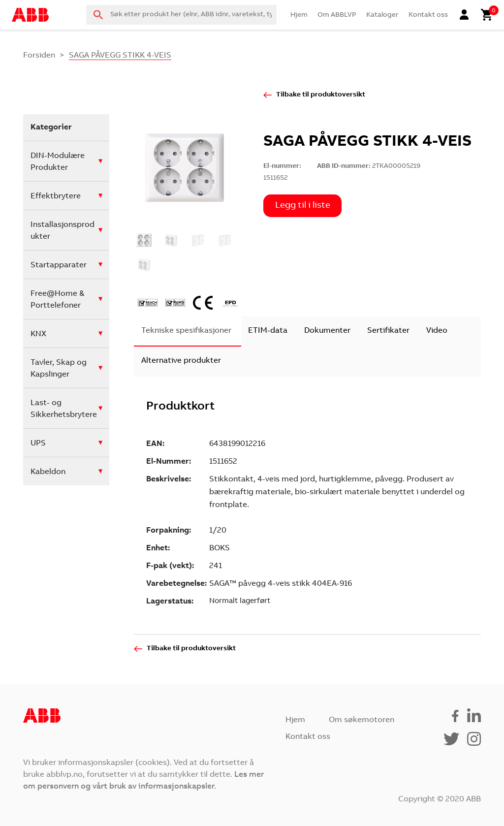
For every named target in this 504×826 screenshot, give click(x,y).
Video (437, 331)
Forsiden (39, 56)
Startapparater (59, 265)
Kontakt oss (428, 15)
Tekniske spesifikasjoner (186, 331)
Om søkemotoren (362, 720)
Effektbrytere (56, 196)
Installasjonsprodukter (63, 231)
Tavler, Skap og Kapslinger (59, 369)
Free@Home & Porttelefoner (57, 300)
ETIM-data (268, 331)
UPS (38, 444)
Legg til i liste (303, 206)
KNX (38, 334)
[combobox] (181, 15)
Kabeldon (48, 472)
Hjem (299, 15)
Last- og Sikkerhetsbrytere (64, 409)
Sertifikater (388, 331)
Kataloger (382, 15)
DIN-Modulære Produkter (58, 162)
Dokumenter (327, 331)
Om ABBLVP (337, 15)
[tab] (186, 332)
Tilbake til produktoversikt (321, 95)
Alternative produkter (181, 361)
